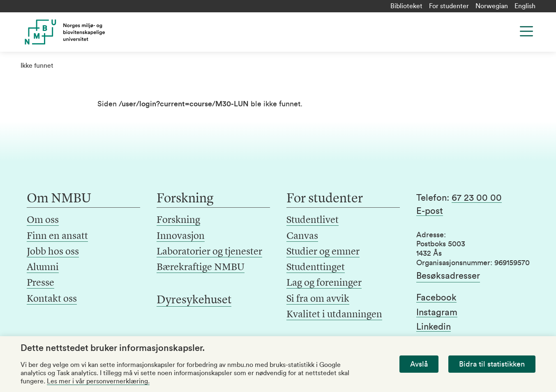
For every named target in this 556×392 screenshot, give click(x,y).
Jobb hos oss (53, 252)
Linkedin (434, 327)
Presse (40, 283)
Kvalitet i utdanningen (334, 315)
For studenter (449, 6)
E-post (430, 211)
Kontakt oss (52, 299)
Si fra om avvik (318, 299)
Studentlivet (313, 220)
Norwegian (492, 6)
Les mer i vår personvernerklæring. (98, 381)
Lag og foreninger (324, 283)
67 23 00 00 (477, 198)
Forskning (178, 220)
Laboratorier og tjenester (209, 252)
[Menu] (526, 31)
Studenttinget (316, 268)
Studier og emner (323, 252)
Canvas (302, 236)
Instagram (437, 312)
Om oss (43, 220)
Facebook (436, 298)
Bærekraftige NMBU (201, 268)
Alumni (43, 268)
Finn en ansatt (57, 236)
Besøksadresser (448, 276)
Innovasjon (181, 236)
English (525, 6)
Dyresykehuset (194, 300)
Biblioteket (406, 6)
